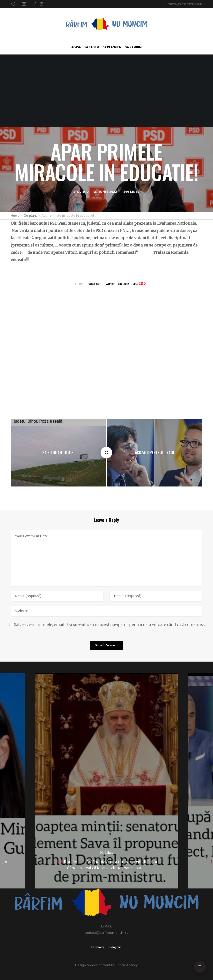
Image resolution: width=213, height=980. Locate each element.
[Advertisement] (106, 91)
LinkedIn (124, 284)
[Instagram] (42, 4)
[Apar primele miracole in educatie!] (106, 453)
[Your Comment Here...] (106, 558)
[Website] (106, 611)
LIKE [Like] (135, 284)
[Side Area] (200, 967)
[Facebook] (35, 4)
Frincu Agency (127, 965)
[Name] (57, 596)
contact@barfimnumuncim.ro (185, 4)
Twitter (109, 284)
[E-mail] (156, 596)
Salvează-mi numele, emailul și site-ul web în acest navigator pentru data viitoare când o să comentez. (109, 625)
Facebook (94, 284)
